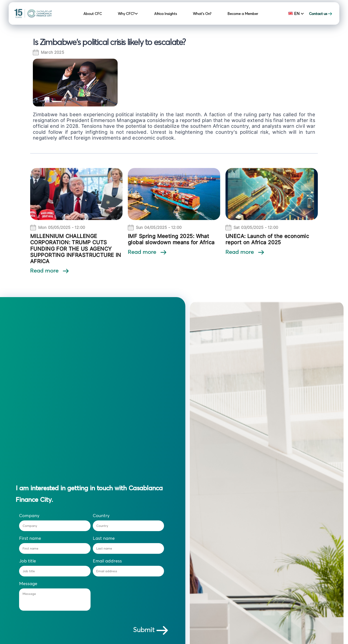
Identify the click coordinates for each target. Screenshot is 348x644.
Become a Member (243, 14)
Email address (107, 561)
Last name (104, 538)
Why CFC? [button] (127, 14)
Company (29, 516)
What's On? (202, 14)
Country (101, 516)
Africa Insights (166, 14)
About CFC (93, 14)
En (295, 13)
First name (30, 538)
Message (28, 584)
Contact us (321, 14)
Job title (28, 561)
